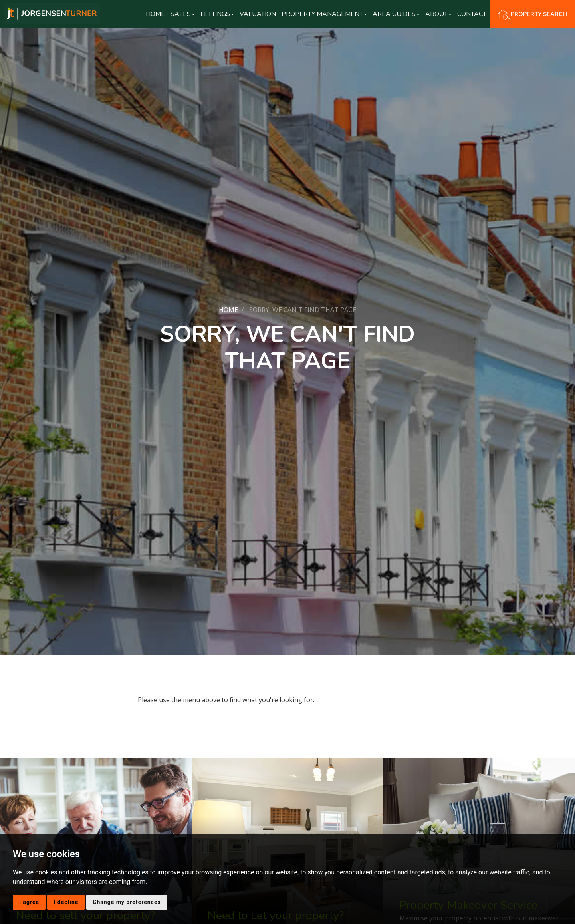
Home (155, 14)
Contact (472, 14)
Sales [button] (183, 14)
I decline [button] (66, 902)
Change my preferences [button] (127, 902)
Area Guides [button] (396, 14)
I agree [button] (29, 902)
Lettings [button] (217, 14)
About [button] (438, 14)
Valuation (258, 14)
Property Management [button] (324, 14)
